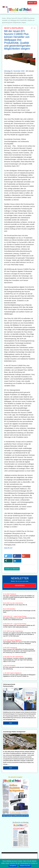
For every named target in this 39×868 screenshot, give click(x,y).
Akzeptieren (13, 866)
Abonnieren (20, 586)
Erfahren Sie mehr (25, 866)
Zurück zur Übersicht (12, 569)
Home (4, 18)
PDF (11, 723)
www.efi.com (8, 548)
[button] (8, 556)
